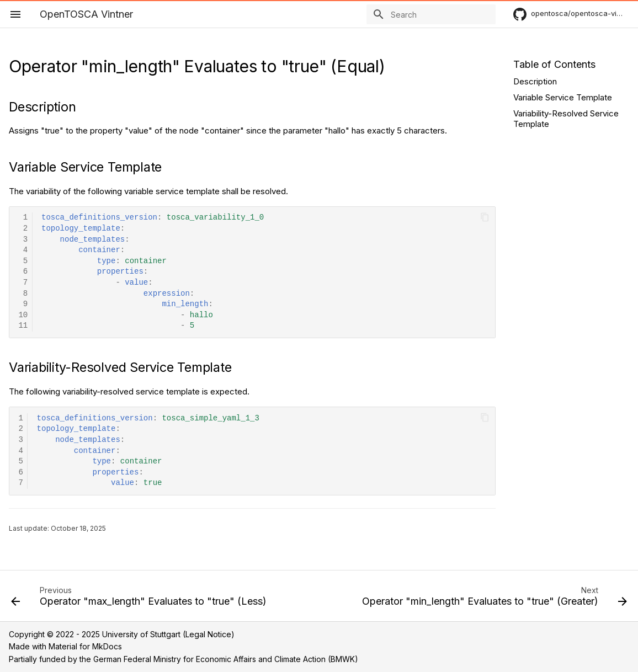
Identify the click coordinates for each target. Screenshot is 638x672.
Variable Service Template (563, 97)
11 (23, 326)
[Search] (431, 14)
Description (535, 81)
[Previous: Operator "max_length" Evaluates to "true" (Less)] (140, 599)
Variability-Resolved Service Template (566, 119)
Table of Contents (554, 64)
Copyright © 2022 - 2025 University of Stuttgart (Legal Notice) (122, 634)
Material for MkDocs (85, 646)
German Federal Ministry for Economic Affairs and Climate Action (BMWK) (226, 659)
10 (23, 315)
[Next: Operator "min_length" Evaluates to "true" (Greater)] (493, 599)
